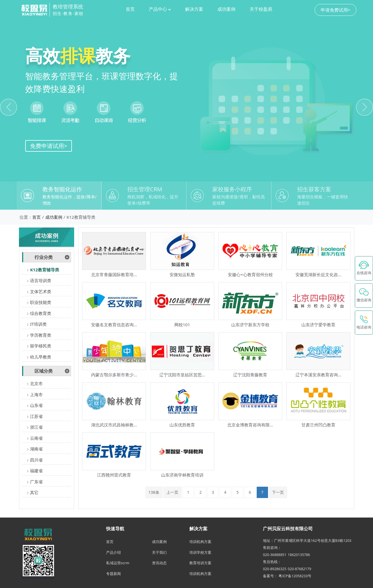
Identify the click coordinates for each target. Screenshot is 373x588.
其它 (33, 492)
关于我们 (159, 552)
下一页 (278, 492)
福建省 (35, 471)
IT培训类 (37, 324)
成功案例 (226, 9)
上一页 (172, 492)
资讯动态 (159, 563)
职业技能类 (39, 302)
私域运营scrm (118, 563)
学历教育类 (39, 335)
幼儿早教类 (39, 357)
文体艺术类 (39, 291)
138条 (154, 492)
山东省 (35, 405)
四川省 (35, 460)
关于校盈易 (261, 9)
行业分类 (44, 257)
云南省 (35, 438)
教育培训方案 (200, 563)
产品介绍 (113, 552)
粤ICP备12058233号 (295, 576)
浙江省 (35, 427)
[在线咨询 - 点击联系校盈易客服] (364, 268)
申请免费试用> (336, 10)
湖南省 (35, 449)
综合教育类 (39, 313)
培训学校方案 (200, 552)
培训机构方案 (200, 542)
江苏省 (35, 416)
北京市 (35, 383)
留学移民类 (39, 346)
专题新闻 (113, 574)
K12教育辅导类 (43, 270)
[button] (365, 107)
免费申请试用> (49, 146)
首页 (130, 9)
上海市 (35, 394)
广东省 (35, 482)
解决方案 (194, 9)
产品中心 (160, 9)
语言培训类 (39, 280)
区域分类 (44, 371)
